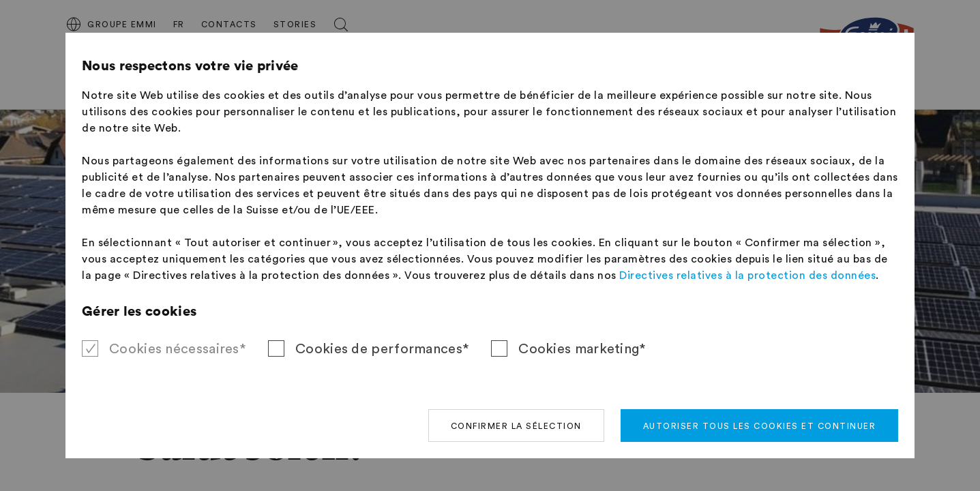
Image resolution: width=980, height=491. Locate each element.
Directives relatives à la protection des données (747, 276)
